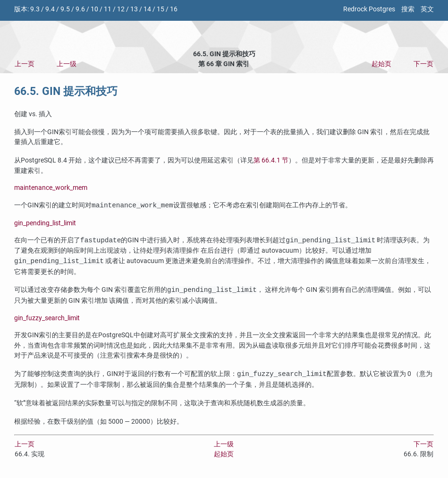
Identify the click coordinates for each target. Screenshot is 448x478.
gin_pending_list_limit (45, 223)
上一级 (67, 64)
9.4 (50, 9)
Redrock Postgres (369, 9)
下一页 (423, 64)
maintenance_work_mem (51, 188)
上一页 (25, 64)
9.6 (80, 9)
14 (147, 9)
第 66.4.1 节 (271, 160)
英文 (427, 9)
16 (174, 9)
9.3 (35, 9)
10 (94, 9)
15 (161, 9)
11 (108, 9)
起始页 (381, 64)
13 (134, 9)
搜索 (408, 9)
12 (121, 9)
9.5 (65, 9)
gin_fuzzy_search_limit (47, 318)
